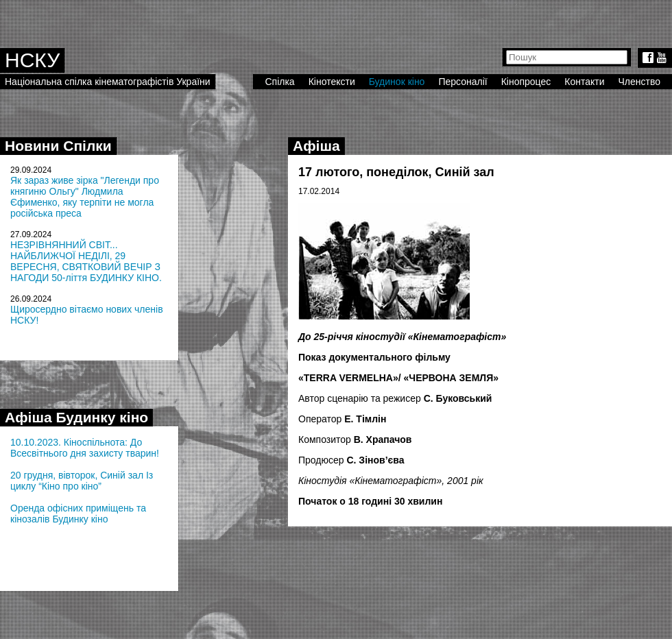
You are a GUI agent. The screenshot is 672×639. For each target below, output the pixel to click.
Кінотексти (332, 82)
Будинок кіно (397, 82)
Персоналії (463, 82)
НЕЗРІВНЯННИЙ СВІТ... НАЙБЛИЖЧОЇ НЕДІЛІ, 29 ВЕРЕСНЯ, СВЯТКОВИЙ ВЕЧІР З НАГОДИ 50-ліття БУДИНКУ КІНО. (86, 261)
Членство (640, 82)
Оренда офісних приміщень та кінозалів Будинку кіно (78, 514)
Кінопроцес (526, 82)
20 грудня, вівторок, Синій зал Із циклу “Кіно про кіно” (82, 481)
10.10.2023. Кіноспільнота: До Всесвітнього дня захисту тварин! (85, 448)
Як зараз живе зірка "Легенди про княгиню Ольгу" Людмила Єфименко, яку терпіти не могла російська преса (85, 197)
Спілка (279, 82)
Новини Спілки (58, 146)
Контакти (584, 82)
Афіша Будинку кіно (76, 417)
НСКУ (32, 60)
